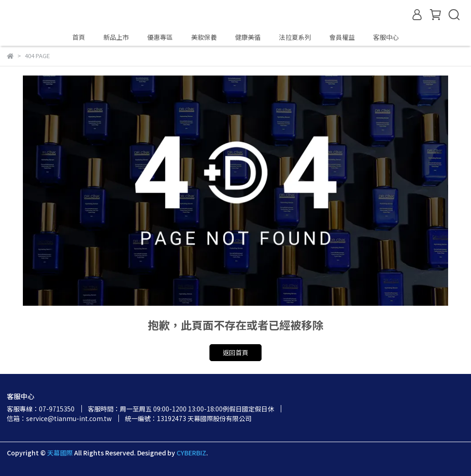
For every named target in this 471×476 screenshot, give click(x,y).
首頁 (79, 37)
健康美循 (248, 37)
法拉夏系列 (295, 37)
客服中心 (386, 37)
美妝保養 (204, 37)
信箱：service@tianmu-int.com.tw (59, 418)
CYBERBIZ (191, 453)
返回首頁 (235, 352)
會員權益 (342, 37)
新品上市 (116, 37)
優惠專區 (160, 37)
